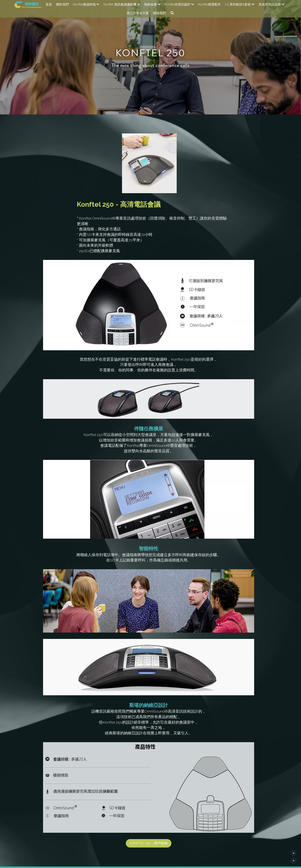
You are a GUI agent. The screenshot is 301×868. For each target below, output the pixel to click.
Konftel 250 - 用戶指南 (150, 791)
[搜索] (172, 13)
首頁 (49, 4)
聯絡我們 (159, 13)
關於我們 (62, 4)
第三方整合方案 (138, 13)
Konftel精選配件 (209, 4)
